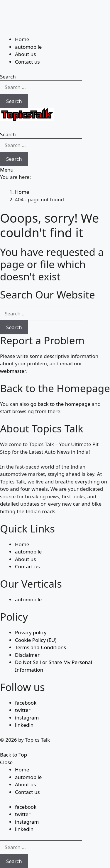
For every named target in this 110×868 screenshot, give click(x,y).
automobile (28, 47)
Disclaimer (27, 655)
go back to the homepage (60, 404)
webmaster (13, 371)
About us (25, 54)
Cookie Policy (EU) (36, 640)
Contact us (27, 62)
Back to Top (13, 755)
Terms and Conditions (40, 647)
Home (22, 39)
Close (6, 762)
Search (14, 101)
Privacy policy (31, 632)
